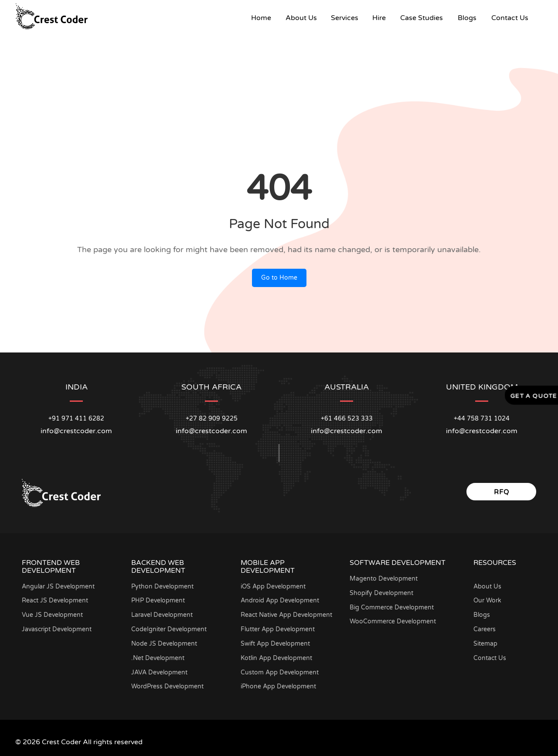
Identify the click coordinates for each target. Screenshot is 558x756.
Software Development (398, 563)
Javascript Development (57, 629)
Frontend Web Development (51, 567)
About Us (301, 18)
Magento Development (384, 579)
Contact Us (510, 18)
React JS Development (55, 600)
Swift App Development (275, 644)
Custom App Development (280, 672)
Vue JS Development (52, 615)
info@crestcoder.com (76, 431)
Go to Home (279, 278)
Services (345, 18)
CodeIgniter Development (169, 629)
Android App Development (280, 600)
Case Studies (422, 18)
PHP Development (158, 600)
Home (265, 18)
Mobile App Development (268, 567)
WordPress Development (167, 686)
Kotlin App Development (276, 658)
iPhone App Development (278, 686)
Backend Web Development (158, 567)
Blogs (467, 18)
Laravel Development (162, 615)
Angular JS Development (58, 587)
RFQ (502, 492)
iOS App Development (273, 587)
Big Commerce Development (392, 607)
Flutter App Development (278, 629)
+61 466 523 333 (347, 419)
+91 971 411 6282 (76, 419)
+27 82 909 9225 (212, 419)
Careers (485, 629)
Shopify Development (381, 593)
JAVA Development (159, 672)
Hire (379, 18)
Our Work (487, 600)
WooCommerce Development (393, 621)
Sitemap (485, 644)
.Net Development (158, 658)
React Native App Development (286, 615)
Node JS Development (164, 644)
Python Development (162, 587)
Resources (495, 563)
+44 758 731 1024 (482, 419)
